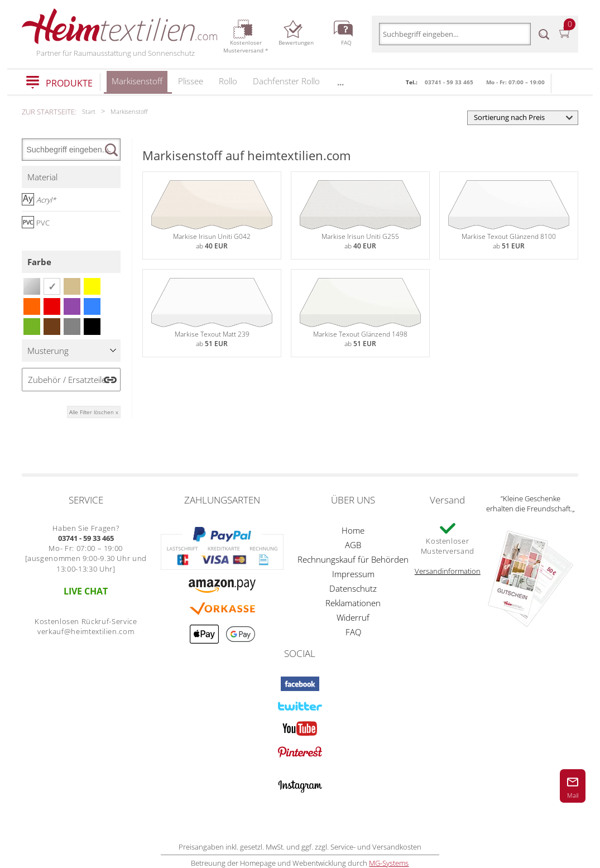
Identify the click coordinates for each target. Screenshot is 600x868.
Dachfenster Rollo (286, 81)
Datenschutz (353, 588)
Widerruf (353, 617)
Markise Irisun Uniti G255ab (360, 215)
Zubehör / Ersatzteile (67, 380)
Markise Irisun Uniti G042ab (212, 215)
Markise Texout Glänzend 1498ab (360, 313)
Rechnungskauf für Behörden (353, 559)
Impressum (353, 574)
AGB (353, 545)
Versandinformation (448, 571)
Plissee (191, 81)
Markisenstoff (137, 85)
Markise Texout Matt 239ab (212, 313)
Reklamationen (353, 603)
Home (353, 530)
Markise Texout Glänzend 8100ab (509, 215)
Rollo (228, 81)
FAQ (353, 632)
